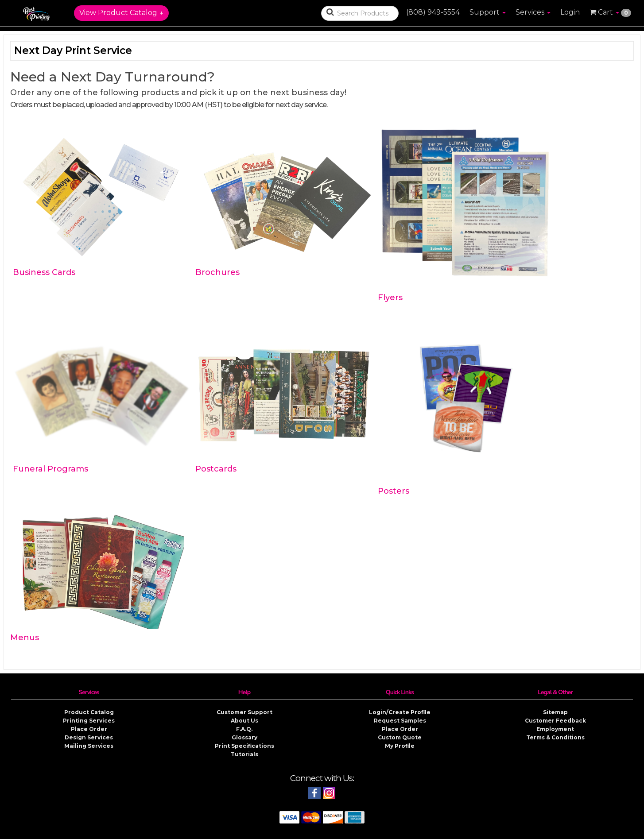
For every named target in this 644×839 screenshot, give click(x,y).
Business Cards (44, 272)
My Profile (400, 746)
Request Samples (400, 721)
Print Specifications (244, 746)
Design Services (89, 737)
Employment (555, 729)
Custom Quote (400, 737)
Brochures (217, 272)
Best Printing (273, 832)
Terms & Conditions (555, 737)
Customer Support (244, 712)
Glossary (244, 737)
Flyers (390, 298)
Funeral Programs (50, 469)
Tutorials (244, 754)
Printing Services (89, 721)
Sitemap (555, 712)
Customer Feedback (555, 721)
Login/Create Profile (400, 712)
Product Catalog (89, 712)
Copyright (355, 832)
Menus (25, 638)
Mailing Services (89, 746)
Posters (394, 491)
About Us (244, 721)
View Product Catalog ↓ (121, 13)
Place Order (89, 729)
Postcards (216, 469)
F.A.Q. (244, 729)
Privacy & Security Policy (406, 832)
